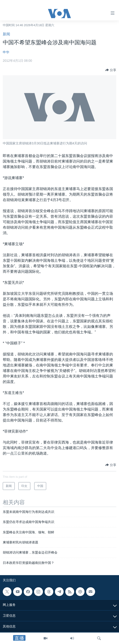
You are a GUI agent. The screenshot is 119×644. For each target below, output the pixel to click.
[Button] (111, 70)
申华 (6, 52)
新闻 (6, 34)
